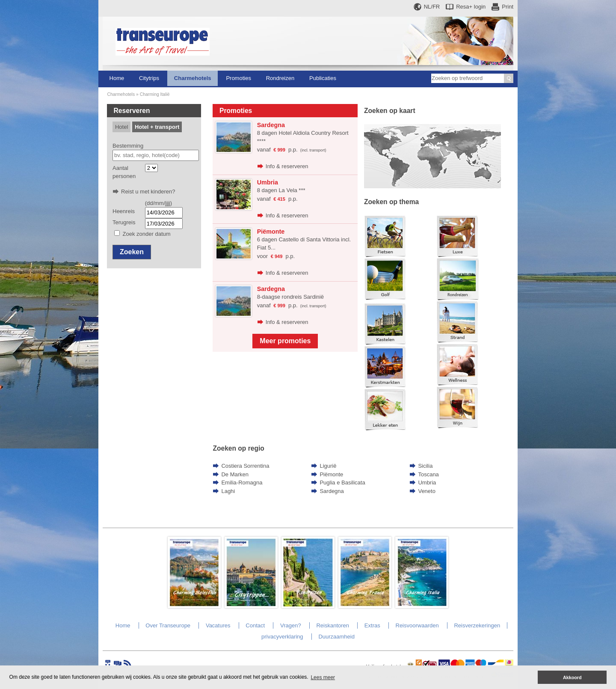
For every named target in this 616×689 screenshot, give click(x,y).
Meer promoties (285, 341)
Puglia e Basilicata (342, 483)
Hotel (121, 127)
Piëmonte (331, 474)
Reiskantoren (333, 625)
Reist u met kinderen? (148, 192)
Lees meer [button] (323, 677)
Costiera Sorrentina (245, 466)
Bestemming (128, 146)
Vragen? (291, 625)
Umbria (427, 483)
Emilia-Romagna (242, 483)
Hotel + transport (157, 127)
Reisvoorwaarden (417, 625)
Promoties (238, 78)
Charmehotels (193, 78)
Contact (255, 625)
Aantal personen (124, 172)
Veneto (427, 491)
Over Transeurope (168, 625)
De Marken (235, 474)
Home (117, 78)
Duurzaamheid (336, 637)
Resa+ (471, 7)
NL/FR (432, 7)
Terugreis (124, 222)
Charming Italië (155, 94)
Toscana (428, 474)
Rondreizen (280, 78)
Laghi (228, 491)
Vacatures (218, 625)
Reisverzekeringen (477, 625)
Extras (372, 625)
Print (508, 7)
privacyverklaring (282, 637)
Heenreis (124, 211)
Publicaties (323, 78)
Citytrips (149, 78)
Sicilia (425, 466)
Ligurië (328, 466)
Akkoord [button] (572, 677)
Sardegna (332, 491)
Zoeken (132, 252)
